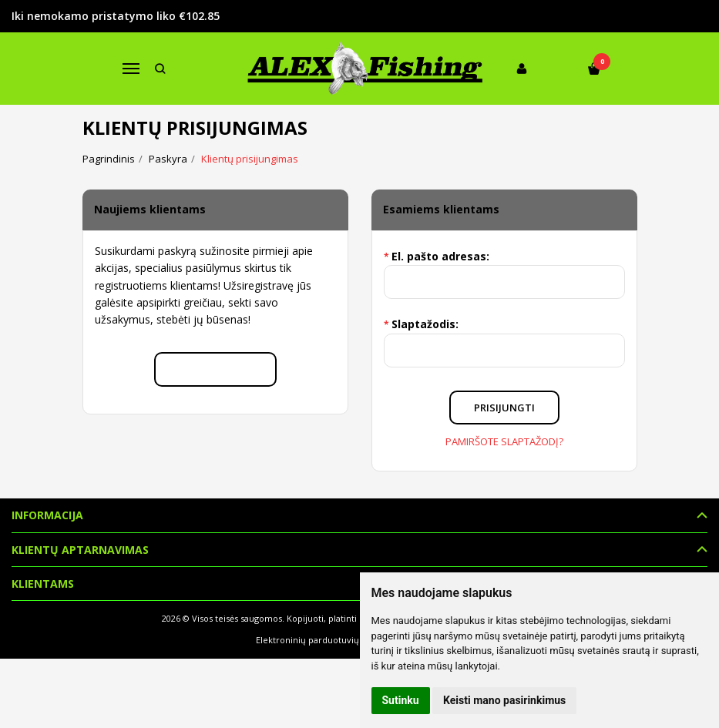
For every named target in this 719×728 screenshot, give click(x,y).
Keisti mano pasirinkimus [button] (504, 700)
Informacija (47, 515)
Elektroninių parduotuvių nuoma (323, 640)
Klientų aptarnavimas (80, 550)
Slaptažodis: (425, 324)
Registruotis (215, 369)
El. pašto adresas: (440, 256)
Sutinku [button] (401, 700)
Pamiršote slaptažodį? (504, 441)
